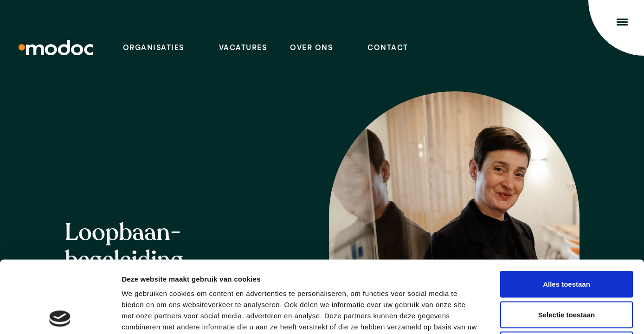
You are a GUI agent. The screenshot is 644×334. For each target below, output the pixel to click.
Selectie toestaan (567, 243)
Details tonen (501, 316)
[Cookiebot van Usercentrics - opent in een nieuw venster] (60, 316)
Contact (388, 48)
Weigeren (566, 273)
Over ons (311, 48)
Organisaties (154, 48)
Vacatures (243, 48)
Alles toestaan (567, 212)
